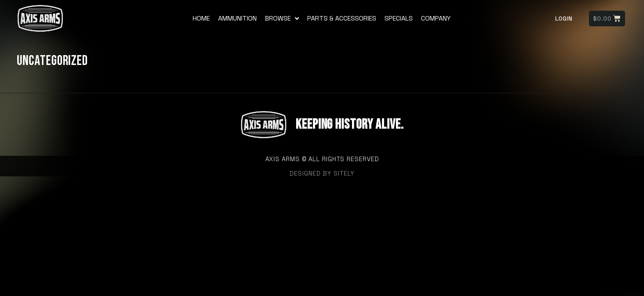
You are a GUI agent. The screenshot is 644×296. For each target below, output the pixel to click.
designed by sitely (322, 173)
